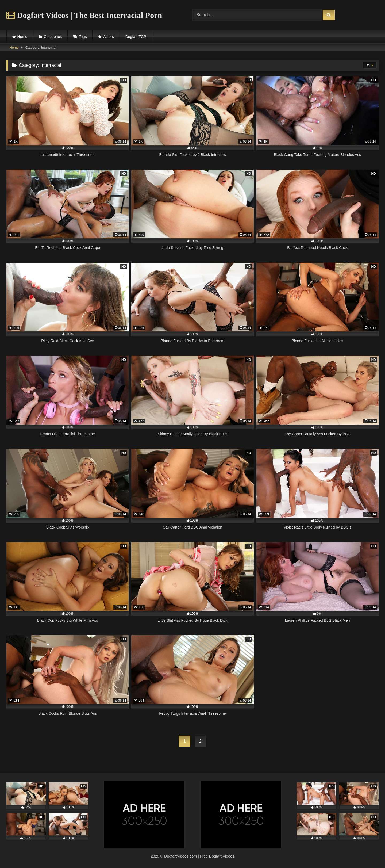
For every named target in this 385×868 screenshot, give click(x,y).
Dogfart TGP (136, 37)
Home (22, 37)
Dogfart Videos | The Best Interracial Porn (84, 15)
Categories (53, 37)
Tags (83, 37)
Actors (109, 37)
